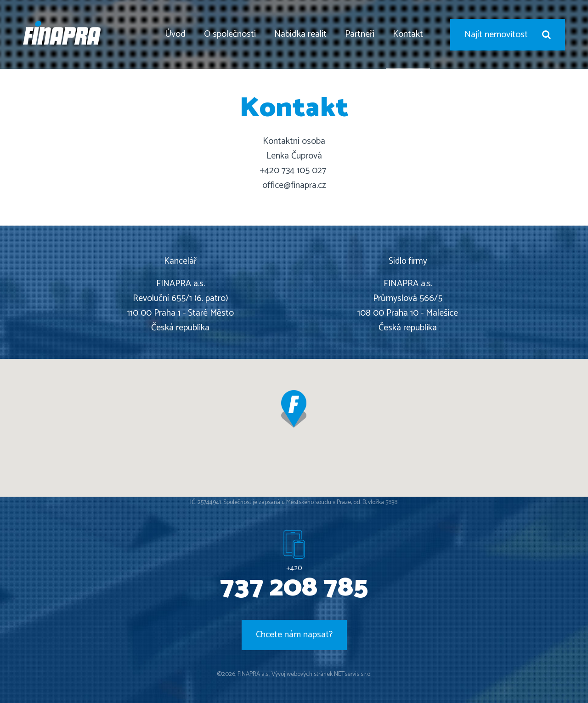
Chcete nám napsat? (294, 635)
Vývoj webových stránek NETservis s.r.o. (321, 674)
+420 (294, 582)
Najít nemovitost (508, 35)
